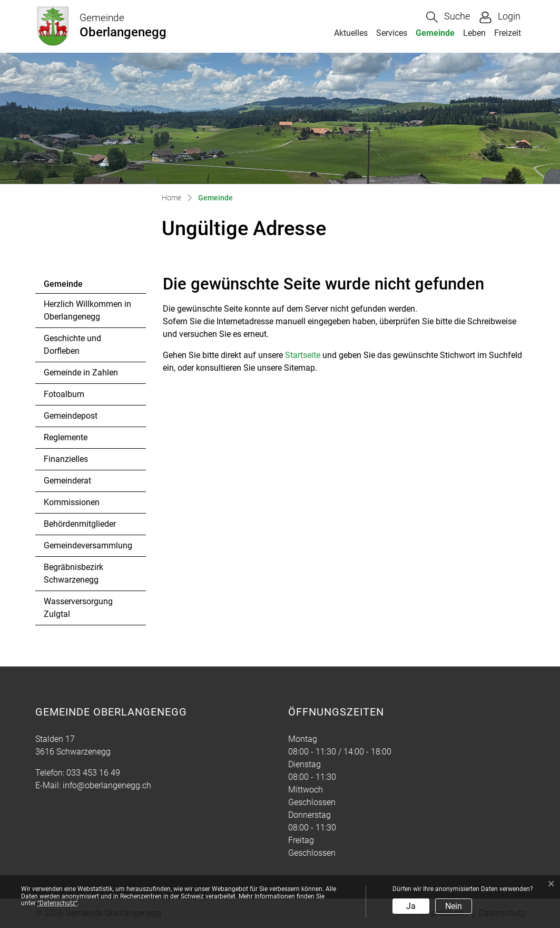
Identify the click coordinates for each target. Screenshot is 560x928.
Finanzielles (66, 459)
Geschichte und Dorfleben (72, 345)
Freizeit (508, 33)
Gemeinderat (67, 481)
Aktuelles (351, 33)
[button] (448, 17)
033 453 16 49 (93, 773)
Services (392, 33)
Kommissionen (72, 502)
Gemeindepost (71, 416)
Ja (411, 906)
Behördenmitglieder (80, 524)
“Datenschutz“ (57, 903)
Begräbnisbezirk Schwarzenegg (73, 573)
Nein (454, 906)
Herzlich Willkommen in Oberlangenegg (87, 310)
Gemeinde (437, 33)
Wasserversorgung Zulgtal (78, 608)
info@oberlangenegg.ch (107, 785)
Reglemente (66, 437)
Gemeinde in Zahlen (81, 373)
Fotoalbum (64, 394)
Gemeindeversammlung (88, 545)
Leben (474, 33)
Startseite (303, 355)
